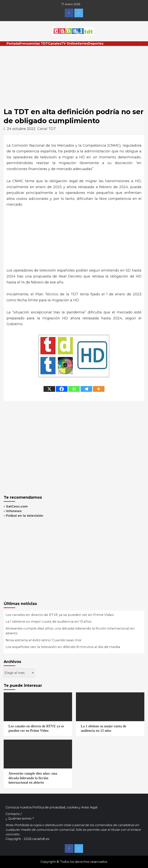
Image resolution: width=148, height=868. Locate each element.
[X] (49, 389)
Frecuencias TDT (34, 44)
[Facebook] (62, 389)
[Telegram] (86, 389)
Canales (55, 44)
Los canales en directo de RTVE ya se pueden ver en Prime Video (60, 615)
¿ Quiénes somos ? (20, 819)
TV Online (69, 44)
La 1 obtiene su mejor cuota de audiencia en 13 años (49, 621)
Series (83, 44)
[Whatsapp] (74, 389)
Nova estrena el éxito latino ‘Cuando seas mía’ (44, 640)
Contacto (13, 814)
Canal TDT (47, 129)
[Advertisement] (74, 75)
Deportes (96, 44)
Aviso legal (89, 807)
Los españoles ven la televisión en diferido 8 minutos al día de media (63, 647)
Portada (13, 44)
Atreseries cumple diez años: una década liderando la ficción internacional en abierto (70, 631)
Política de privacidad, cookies (55, 807)
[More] (99, 389)
